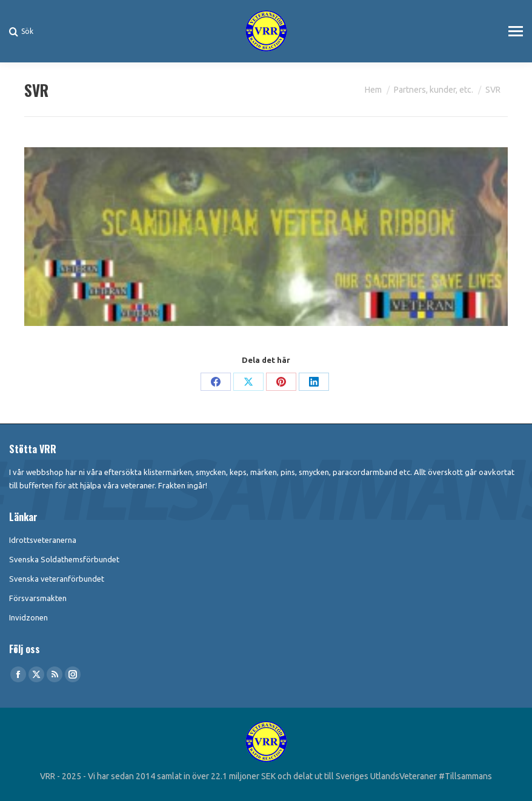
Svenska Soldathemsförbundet (64, 559)
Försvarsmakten (38, 598)
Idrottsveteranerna (43, 540)
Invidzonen (28, 617)
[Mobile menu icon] (516, 31)
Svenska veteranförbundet (57, 579)
